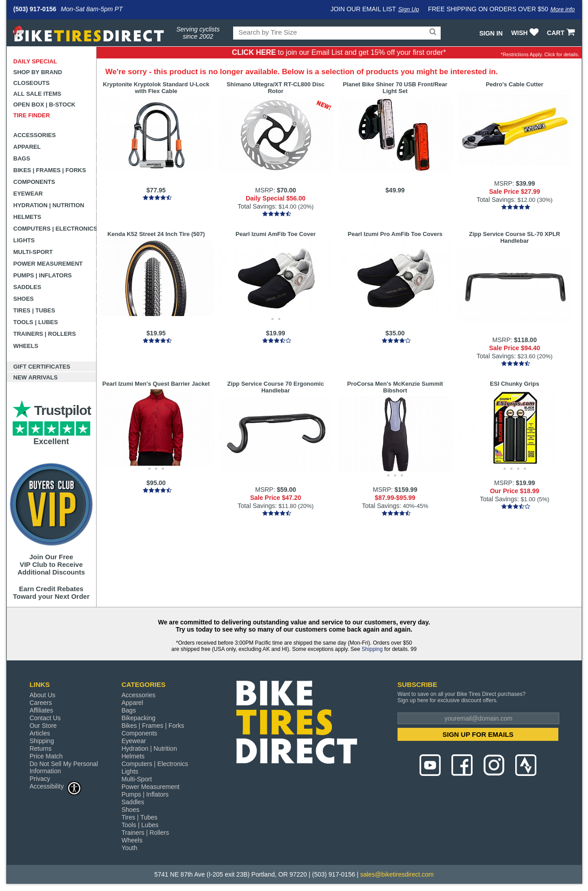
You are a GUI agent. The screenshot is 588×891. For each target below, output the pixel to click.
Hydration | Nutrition (49, 205)
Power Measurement (48, 264)
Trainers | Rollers (45, 334)
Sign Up (408, 9)
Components (34, 182)
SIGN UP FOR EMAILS (478, 734)
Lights (24, 240)
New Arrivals (36, 377)
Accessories (35, 135)
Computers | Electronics (55, 229)
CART (562, 33)
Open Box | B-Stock (44, 105)
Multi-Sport (33, 252)
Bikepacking (138, 718)
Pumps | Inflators (43, 275)
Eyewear (28, 194)
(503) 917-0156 (35, 9)
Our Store (43, 726)
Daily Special (35, 61)
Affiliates (42, 710)
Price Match (46, 756)
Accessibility (56, 786)
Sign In (491, 33)
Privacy (40, 779)
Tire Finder (32, 115)
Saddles (27, 287)
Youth (129, 848)
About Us (43, 695)
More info (562, 9)
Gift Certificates (42, 367)
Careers (41, 703)
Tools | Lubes (36, 322)
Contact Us (45, 718)
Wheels (26, 346)
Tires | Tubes (34, 310)
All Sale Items (38, 94)
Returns (41, 748)
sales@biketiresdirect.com (397, 874)
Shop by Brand (38, 72)
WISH (526, 33)
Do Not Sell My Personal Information (64, 767)
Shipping (372, 649)
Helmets (27, 217)
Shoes (24, 299)
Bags (22, 158)
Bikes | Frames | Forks (50, 170)
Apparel (27, 147)
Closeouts (32, 83)
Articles (40, 733)
